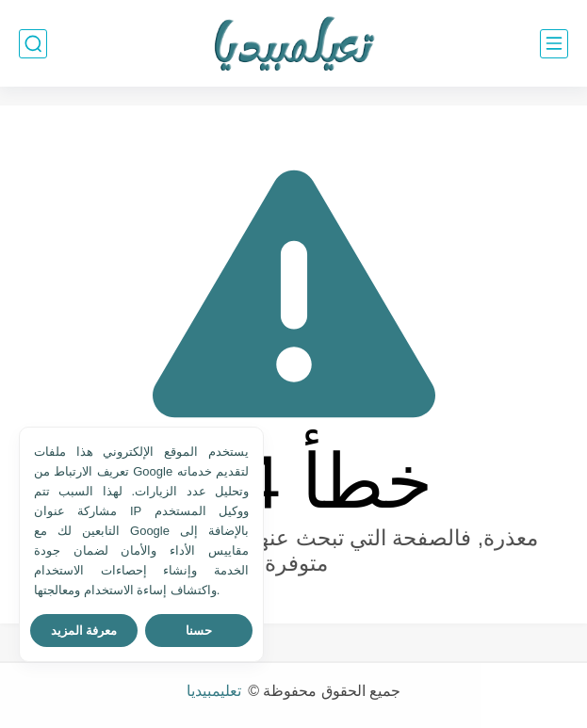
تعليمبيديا (216, 691)
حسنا (199, 631)
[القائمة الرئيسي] (554, 44)
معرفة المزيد (84, 631)
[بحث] (33, 44)
